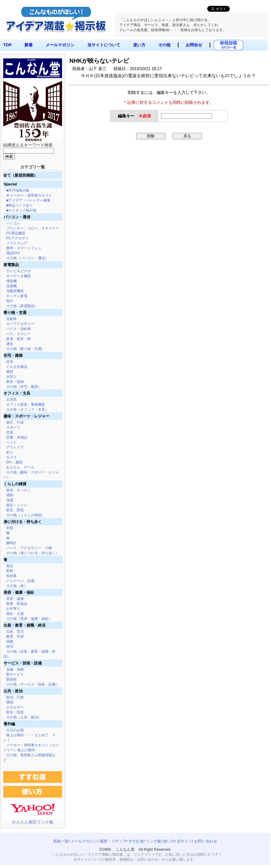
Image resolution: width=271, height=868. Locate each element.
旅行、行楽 (15, 422)
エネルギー (15, 707)
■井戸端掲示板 (18, 190)
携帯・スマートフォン (24, 248)
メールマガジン (60, 45)
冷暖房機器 (15, 291)
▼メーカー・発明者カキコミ (29, 195)
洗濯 (10, 500)
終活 (10, 647)
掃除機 (11, 281)
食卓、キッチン (19, 490)
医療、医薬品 (17, 604)
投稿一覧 (61, 841)
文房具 (11, 400)
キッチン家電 (17, 296)
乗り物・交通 (15, 313)
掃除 (10, 495)
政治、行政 (15, 697)
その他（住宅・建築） (24, 387)
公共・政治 (13, 691)
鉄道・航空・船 (19, 339)
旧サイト (185, 841)
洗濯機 (11, 286)
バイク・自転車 (19, 329)
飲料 (10, 571)
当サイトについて (104, 45)
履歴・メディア (113, 841)
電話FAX (13, 253)
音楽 (10, 432)
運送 (10, 344)
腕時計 (11, 543)
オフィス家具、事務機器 (26, 405)
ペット (11, 442)
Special (10, 184)
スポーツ (13, 427)
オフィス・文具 (17, 393)
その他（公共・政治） (24, 717)
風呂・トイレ (17, 505)
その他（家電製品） (22, 306)
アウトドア (15, 447)
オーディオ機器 (19, 276)
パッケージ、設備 (20, 581)
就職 (10, 642)
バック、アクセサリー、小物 (29, 548)
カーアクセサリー (20, 324)
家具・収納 (15, 382)
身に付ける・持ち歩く (23, 522)
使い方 (139, 45)
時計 (10, 301)
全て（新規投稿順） (20, 175)
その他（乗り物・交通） (26, 349)
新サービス (15, 674)
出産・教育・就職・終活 (25, 625)
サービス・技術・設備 (23, 663)
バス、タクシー (19, 334)
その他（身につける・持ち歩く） (33, 553)
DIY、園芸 (14, 462)
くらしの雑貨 (15, 484)
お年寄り (13, 609)
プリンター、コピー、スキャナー (33, 228)
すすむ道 (136, 841)
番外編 (9, 724)
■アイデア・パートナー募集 (28, 200)
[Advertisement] (115, 186)
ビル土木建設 (17, 367)
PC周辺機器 (16, 233)
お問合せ (194, 45)
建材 (10, 372)
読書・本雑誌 (17, 437)
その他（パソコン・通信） (27, 258)
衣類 (10, 528)
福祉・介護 (15, 614)
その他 (164, 45)
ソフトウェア (17, 243)
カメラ (11, 457)
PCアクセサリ (17, 238)
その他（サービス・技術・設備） (33, 684)
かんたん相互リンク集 (33, 822)
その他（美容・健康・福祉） (29, 619)
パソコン (13, 223)
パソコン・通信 (17, 217)
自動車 (11, 319)
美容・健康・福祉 (19, 592)
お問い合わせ (206, 841)
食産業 (11, 576)
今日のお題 (15, 730)
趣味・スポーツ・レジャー (26, 416)
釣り (10, 452)
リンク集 (153, 841)
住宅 (10, 362)
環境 (10, 702)
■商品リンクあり (20, 205)
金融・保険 (15, 669)
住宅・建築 (13, 355)
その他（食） (17, 586)
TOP (7, 45)
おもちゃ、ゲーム (20, 467)
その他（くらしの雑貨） (26, 515)
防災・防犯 (15, 510)
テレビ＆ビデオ (19, 271)
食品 (10, 566)
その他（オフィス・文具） (27, 410)
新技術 (11, 679)
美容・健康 (15, 599)
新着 (29, 45)
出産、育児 (15, 632)
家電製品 (11, 265)
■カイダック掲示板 (21, 210)
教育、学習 (15, 637)
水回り (11, 377)
